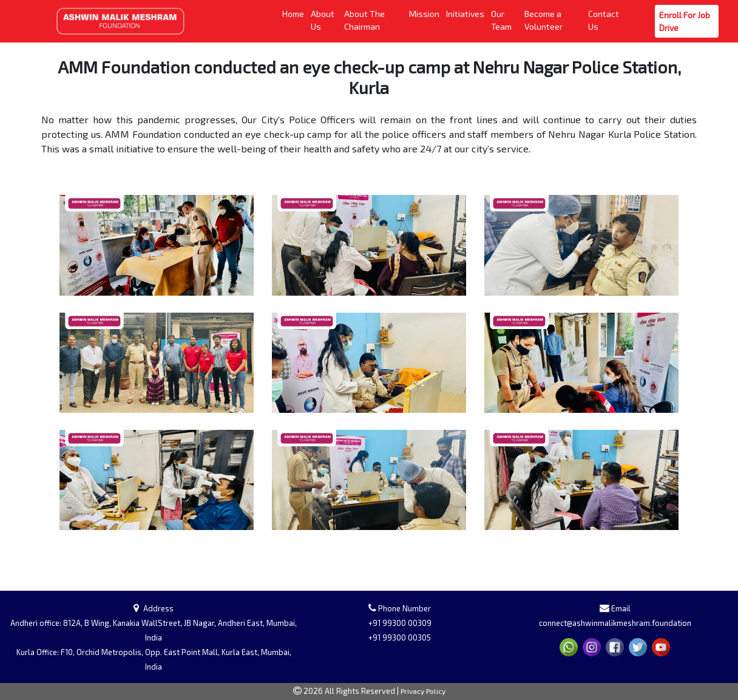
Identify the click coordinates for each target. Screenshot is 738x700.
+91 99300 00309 (400, 623)
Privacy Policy (423, 691)
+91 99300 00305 (400, 637)
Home (294, 13)
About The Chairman (374, 20)
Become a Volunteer (554, 20)
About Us (325, 20)
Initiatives (466, 13)
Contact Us (605, 20)
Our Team (505, 20)
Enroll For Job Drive (686, 21)
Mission (425, 13)
